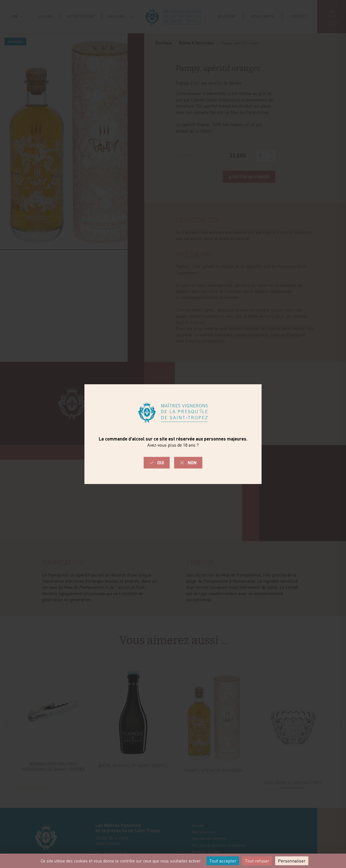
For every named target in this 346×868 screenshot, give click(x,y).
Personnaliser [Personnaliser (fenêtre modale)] (292, 861)
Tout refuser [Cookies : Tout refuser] (257, 861)
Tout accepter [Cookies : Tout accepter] (223, 861)
